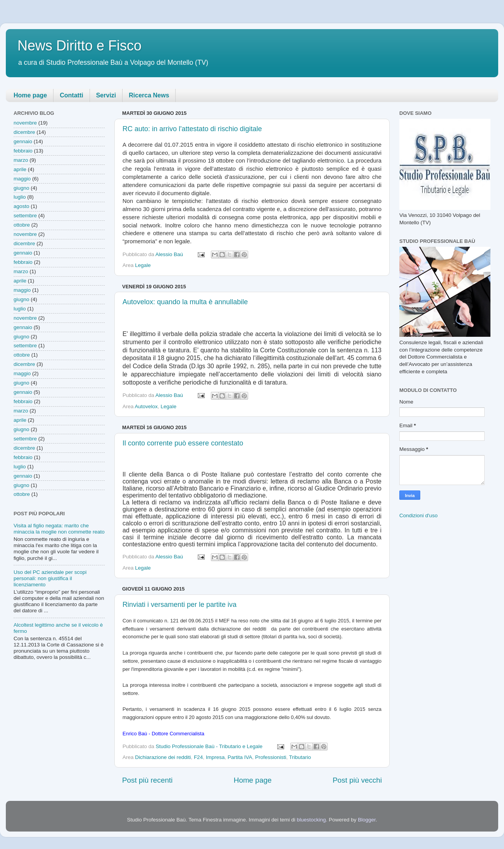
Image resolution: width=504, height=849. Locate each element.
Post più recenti (147, 780)
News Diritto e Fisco (79, 46)
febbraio (23, 151)
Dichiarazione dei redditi (163, 757)
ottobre (22, 225)
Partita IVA (240, 757)
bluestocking (311, 820)
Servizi (106, 95)
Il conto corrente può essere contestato (183, 443)
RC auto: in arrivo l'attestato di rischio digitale (192, 129)
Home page (30, 95)
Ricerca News (149, 95)
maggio (22, 179)
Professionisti (271, 757)
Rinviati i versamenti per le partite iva (180, 605)
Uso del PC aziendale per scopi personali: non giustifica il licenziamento (50, 578)
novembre (25, 123)
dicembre (24, 132)
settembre (25, 216)
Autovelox (146, 406)
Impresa (215, 757)
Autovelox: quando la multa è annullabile (185, 302)
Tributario (300, 757)
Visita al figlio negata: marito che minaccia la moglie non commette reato (59, 529)
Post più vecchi (357, 780)
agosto (22, 206)
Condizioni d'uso (419, 515)
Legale (143, 265)
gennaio (23, 141)
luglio (20, 197)
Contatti (71, 95)
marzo (21, 160)
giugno (22, 188)
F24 (198, 757)
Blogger (367, 820)
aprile (20, 169)
